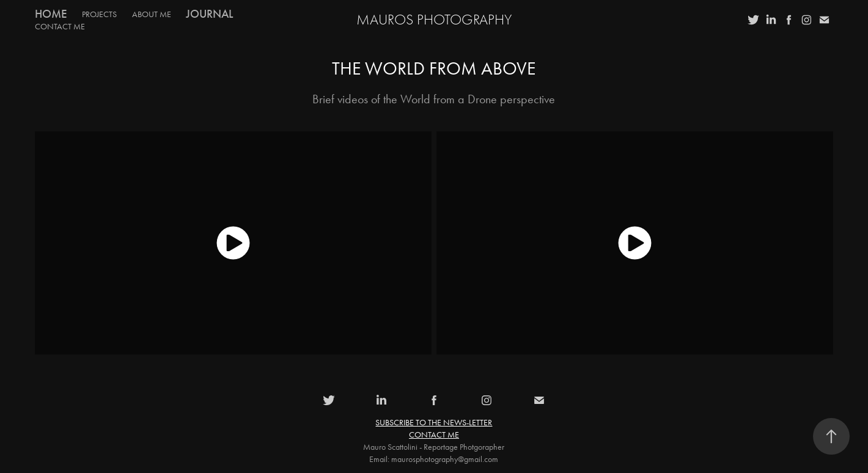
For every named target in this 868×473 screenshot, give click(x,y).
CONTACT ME (60, 27)
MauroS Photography (434, 20)
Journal (209, 14)
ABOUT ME (152, 14)
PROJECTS (99, 14)
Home (51, 14)
